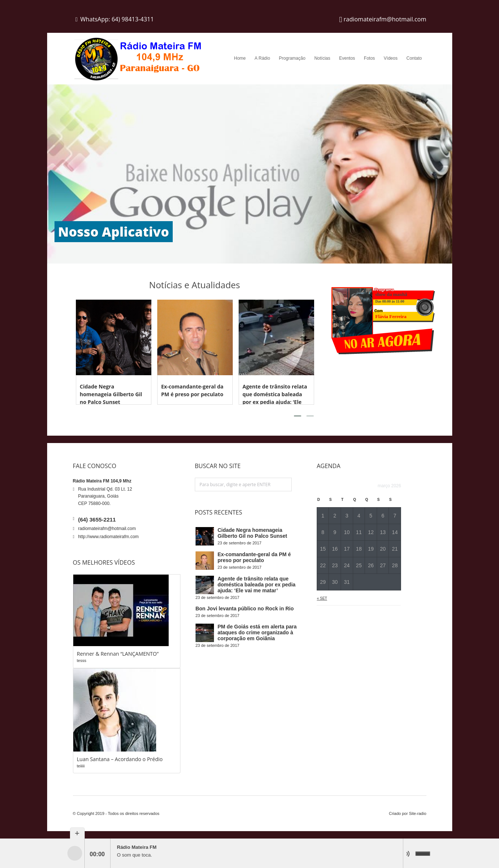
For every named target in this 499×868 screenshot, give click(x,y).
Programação (292, 58)
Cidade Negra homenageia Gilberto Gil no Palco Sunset (111, 394)
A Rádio (262, 58)
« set (322, 598)
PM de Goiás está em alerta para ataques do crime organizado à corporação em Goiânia (257, 632)
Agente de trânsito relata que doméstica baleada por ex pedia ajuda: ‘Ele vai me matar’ (257, 585)
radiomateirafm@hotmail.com (107, 529)
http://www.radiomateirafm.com (108, 537)
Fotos (369, 58)
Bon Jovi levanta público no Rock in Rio (245, 609)
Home (240, 58)
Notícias (322, 58)
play (75, 853)
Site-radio (417, 813)
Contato (414, 58)
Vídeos (391, 58)
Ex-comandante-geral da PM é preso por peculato (254, 557)
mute (410, 854)
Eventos (347, 58)
